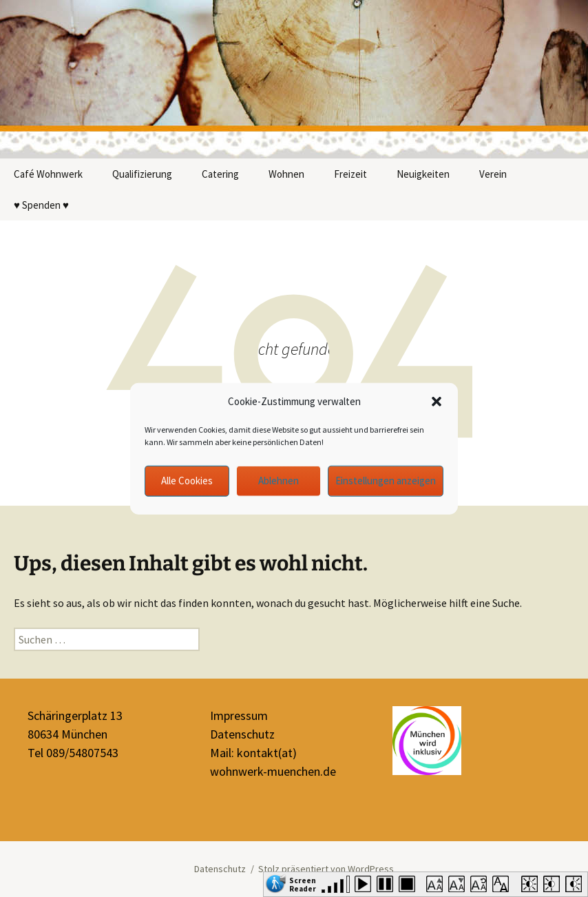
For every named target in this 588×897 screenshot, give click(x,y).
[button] (437, 402)
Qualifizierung (142, 174)
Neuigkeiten (423, 174)
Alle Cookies (187, 481)
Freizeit (350, 174)
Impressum (239, 715)
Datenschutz (242, 734)
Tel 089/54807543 (73, 753)
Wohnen (286, 174)
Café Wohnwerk (48, 174)
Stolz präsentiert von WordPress (326, 869)
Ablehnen (279, 481)
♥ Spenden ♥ (41, 205)
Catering (220, 174)
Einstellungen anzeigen (386, 481)
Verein (493, 174)
